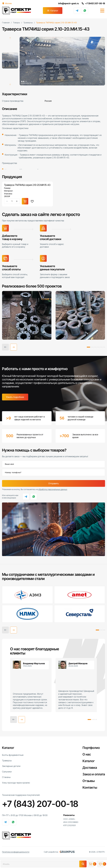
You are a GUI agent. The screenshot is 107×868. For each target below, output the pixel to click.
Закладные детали (11, 766)
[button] (14, 347)
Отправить (53, 483)
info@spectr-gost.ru (68, 3)
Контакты (90, 787)
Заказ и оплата (94, 774)
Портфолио (91, 748)
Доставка (90, 768)
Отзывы (89, 781)
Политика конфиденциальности (16, 852)
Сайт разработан (59, 852)
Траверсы (7, 760)
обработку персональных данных (53, 489)
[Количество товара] (12, 201)
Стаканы (6, 777)
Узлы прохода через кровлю (16, 783)
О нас (87, 754)
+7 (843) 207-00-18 (93, 3)
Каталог (54, 11)
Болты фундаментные (13, 755)
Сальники (7, 772)
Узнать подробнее (15, 397)
